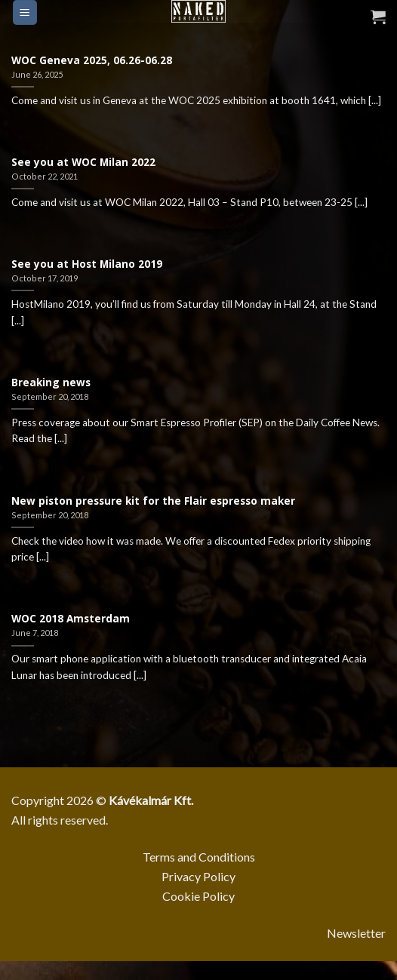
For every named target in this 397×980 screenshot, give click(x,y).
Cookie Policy (198, 896)
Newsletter (356, 933)
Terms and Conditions (199, 857)
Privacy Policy (198, 876)
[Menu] (25, 12)
